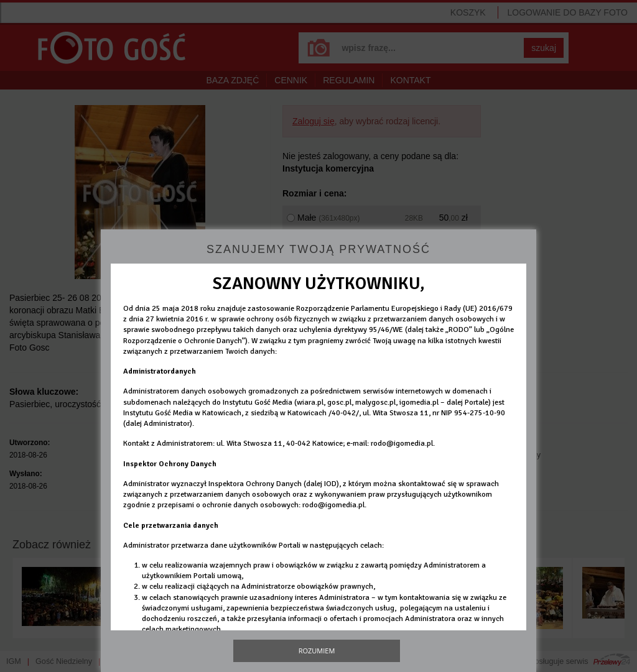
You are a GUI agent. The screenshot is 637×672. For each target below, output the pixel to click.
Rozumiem (317, 651)
